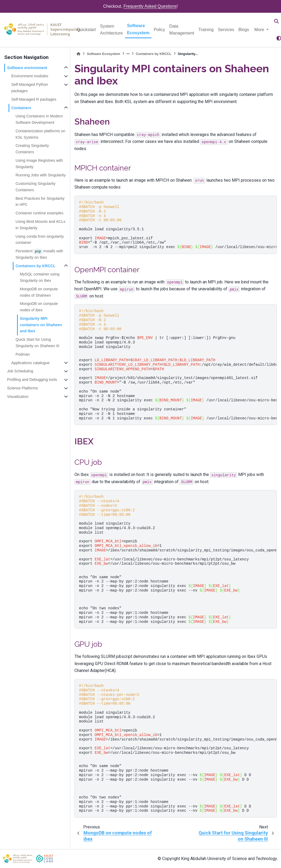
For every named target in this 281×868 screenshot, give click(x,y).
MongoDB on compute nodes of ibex (39, 307)
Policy (159, 30)
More (260, 30)
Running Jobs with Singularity (41, 175)
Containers (21, 108)
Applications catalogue (30, 363)
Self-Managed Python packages (30, 88)
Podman (23, 354)
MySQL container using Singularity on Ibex (39, 277)
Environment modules (30, 76)
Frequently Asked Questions (150, 6)
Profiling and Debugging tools (32, 380)
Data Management (182, 30)
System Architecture (111, 30)
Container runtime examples (39, 213)
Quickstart (86, 30)
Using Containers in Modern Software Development (39, 119)
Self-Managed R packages (34, 99)
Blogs (244, 30)
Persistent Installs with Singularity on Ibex (39, 254)
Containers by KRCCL (35, 266)
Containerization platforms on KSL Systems (40, 134)
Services (226, 30)
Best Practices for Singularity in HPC (40, 202)
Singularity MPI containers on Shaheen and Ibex (41, 325)
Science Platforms (22, 388)
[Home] (78, 54)
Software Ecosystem (138, 29)
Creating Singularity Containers (32, 149)
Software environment (27, 68)
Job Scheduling (20, 371)
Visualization (18, 397)
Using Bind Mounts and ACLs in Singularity (40, 225)
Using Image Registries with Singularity (39, 164)
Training (206, 30)
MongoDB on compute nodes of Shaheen (39, 292)
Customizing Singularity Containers (35, 187)
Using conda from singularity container (40, 240)
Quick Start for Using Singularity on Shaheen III (37, 343)
